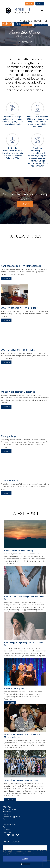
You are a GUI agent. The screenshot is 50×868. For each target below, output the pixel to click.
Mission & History (10, 809)
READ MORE (10, 703)
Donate (6, 827)
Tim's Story (7, 812)
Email (5, 844)
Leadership (7, 814)
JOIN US (40, 3)
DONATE (29, 3)
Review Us (7, 832)
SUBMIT (25, 859)
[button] (42, 11)
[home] (18, 11)
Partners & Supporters (11, 817)
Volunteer (7, 830)
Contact (6, 819)
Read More (6, 278)
